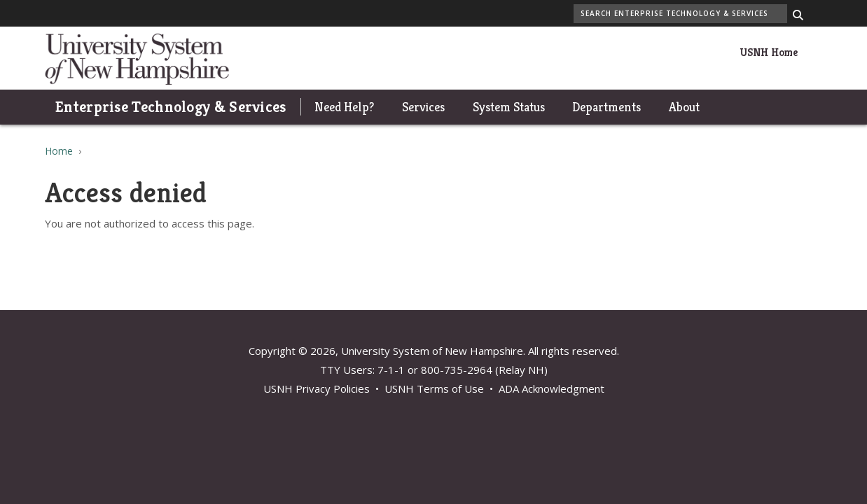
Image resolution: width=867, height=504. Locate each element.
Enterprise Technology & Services (171, 107)
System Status (509, 107)
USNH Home (769, 52)
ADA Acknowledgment (552, 388)
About (684, 107)
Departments (606, 107)
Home (59, 151)
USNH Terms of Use (434, 388)
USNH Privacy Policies (317, 388)
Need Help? (344, 107)
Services (423, 107)
